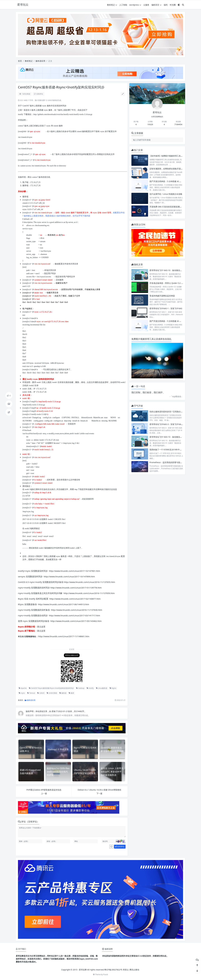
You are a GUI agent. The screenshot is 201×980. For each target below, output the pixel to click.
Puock (106, 975)
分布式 (41, 693)
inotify (90, 688)
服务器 (63, 693)
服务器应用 (40, 61)
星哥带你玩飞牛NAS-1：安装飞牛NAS (166, 308)
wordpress (135, 5)
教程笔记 (112, 5)
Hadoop (80, 688)
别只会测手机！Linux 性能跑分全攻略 (166, 194)
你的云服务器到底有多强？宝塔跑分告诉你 (168, 412)
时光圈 (173, 5)
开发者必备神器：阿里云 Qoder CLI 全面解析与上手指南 (174, 283)
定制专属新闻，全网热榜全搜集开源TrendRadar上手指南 (174, 169)
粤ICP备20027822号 (113, 970)
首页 (20, 61)
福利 (166, 5)
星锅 (54, 711)
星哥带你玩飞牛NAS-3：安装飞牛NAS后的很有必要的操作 (175, 424)
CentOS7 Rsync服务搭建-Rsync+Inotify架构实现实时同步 (51, 688)
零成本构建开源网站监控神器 (162, 296)
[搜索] (183, 5)
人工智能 (123, 5)
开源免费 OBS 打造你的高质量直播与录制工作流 (170, 207)
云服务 (146, 5)
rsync (22, 693)
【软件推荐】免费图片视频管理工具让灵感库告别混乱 (173, 156)
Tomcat (31, 693)
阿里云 (126, 970)
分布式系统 (52, 693)
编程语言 (156, 5)
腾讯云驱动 (134, 970)
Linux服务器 (102, 688)
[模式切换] (179, 5)
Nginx (113, 688)
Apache (23, 688)
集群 (71, 693)
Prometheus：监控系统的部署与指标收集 (168, 462)
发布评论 (120, 847)
